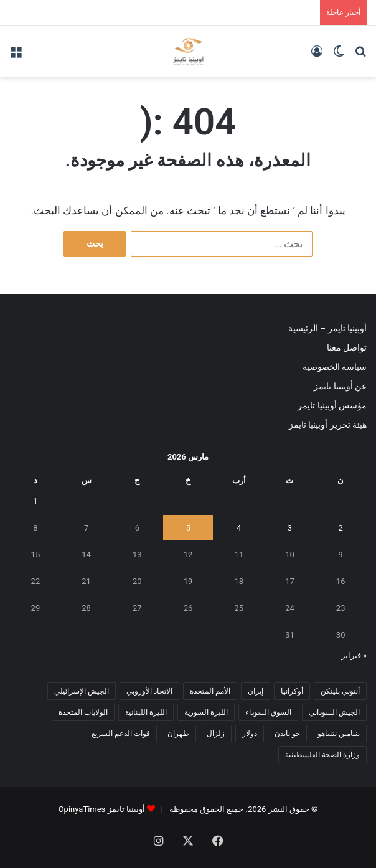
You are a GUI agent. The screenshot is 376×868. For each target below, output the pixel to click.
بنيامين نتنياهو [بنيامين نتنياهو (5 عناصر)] (339, 734)
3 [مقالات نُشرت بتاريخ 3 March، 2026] (290, 528)
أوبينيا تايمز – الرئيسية (327, 328)
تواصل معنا (347, 347)
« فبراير (354, 655)
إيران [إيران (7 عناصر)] (256, 691)
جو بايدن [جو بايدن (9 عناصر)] (287, 734)
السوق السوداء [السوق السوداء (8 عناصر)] (268, 712)
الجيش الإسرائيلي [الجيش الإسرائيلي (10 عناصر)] (82, 691)
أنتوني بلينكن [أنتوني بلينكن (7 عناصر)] (340, 691)
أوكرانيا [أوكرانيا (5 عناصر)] (292, 691)
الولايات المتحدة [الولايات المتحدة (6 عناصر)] (83, 712)
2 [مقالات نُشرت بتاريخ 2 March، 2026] (340, 528)
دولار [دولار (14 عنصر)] (250, 734)
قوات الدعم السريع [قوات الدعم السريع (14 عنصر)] (121, 734)
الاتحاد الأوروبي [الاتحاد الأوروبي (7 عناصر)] (149, 691)
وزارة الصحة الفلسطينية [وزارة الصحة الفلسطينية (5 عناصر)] (322, 755)
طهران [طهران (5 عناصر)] (178, 734)
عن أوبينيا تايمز (340, 386)
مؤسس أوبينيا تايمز (332, 405)
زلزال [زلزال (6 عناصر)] (216, 734)
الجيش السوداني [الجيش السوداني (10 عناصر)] (334, 712)
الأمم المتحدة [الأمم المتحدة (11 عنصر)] (210, 691)
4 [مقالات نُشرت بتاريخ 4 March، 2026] (239, 528)
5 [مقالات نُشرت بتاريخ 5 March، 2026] (188, 528)
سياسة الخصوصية (335, 367)
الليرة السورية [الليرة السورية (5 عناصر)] (206, 712)
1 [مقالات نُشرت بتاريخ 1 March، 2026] (35, 501)
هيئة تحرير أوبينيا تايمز (328, 425)
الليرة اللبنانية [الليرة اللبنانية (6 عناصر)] (146, 712)
